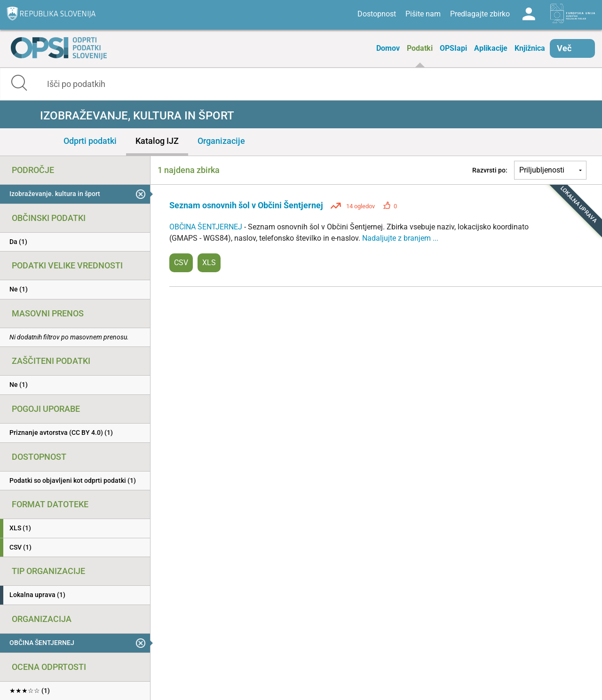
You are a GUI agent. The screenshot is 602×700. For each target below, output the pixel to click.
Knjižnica (530, 48)
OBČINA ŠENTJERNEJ (207, 227)
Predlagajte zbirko (480, 14)
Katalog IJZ (157, 141)
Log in (529, 14)
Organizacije (221, 141)
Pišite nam (423, 14)
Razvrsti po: (490, 170)
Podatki (420, 48)
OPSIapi (453, 48)
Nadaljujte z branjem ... (400, 238)
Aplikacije (491, 48)
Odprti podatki (90, 141)
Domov (388, 48)
